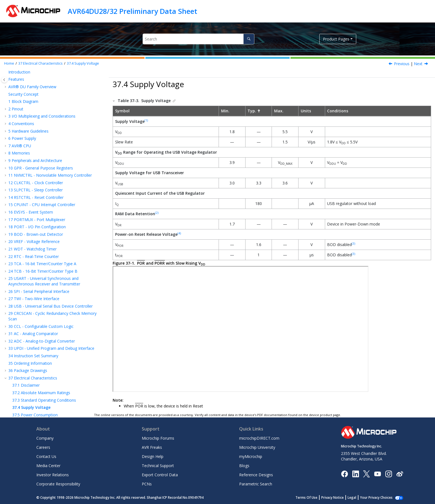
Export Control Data (160, 475)
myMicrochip (251, 456)
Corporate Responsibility (58, 484)
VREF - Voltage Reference (34, 113)
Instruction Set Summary (33, 227)
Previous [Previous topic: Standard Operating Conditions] (402, 64)
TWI (21, 360)
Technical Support (158, 466)
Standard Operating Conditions (44, 272)
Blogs (244, 466)
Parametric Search (256, 484)
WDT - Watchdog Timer (32, 121)
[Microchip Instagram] (389, 473)
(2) (157, 213)
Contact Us (46, 456)
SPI (21, 353)
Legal (358, 497)
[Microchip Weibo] (400, 474)
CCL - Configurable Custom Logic (41, 198)
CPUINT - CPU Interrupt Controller (42, 76)
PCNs (147, 484)
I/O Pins (24, 301)
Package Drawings (28, 242)
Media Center (48, 466)
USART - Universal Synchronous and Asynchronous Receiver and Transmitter (44, 153)
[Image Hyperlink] (377, 474)
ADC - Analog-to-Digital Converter (42, 213)
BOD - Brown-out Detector (36, 106)
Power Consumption (35, 286)
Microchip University (257, 447)
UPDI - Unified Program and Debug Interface (51, 220)
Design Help (153, 456)
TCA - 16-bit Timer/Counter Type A (42, 135)
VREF (22, 338)
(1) (146, 120)
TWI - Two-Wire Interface (34, 170)
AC (20, 375)
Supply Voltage (83, 63)
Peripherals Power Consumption (45, 294)
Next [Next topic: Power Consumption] (418, 64)
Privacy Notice (339, 497)
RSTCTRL (26, 330)
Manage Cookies (379, 497)
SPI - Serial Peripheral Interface (39, 163)
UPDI (22, 382)
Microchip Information (28, 404)
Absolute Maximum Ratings (41, 264)
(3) (353, 244)
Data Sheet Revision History (36, 397)
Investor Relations (53, 475)
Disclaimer (26, 257)
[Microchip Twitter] (366, 473)
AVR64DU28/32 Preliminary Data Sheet (132, 11)
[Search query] (198, 39)
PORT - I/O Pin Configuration (37, 98)
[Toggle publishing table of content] (4, 80)
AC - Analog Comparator (33, 205)
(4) (179, 233)
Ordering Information (30, 235)
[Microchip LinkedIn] (356, 473)
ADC (22, 367)
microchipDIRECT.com (259, 438)
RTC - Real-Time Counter (34, 128)
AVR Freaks (152, 447)
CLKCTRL (26, 323)
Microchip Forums (158, 438)
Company (45, 438)
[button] (6, 76)
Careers (43, 447)
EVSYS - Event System (31, 84)
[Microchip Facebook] (344, 473)
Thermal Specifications (37, 316)
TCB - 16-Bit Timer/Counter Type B (43, 143)
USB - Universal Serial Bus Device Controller (50, 178)
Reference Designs (256, 475)
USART (24, 345)
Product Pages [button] (336, 39)
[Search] (249, 39)
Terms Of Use (313, 497)
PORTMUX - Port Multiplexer (37, 91)
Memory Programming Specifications (50, 308)
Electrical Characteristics (41, 63)
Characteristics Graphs (31, 390)
